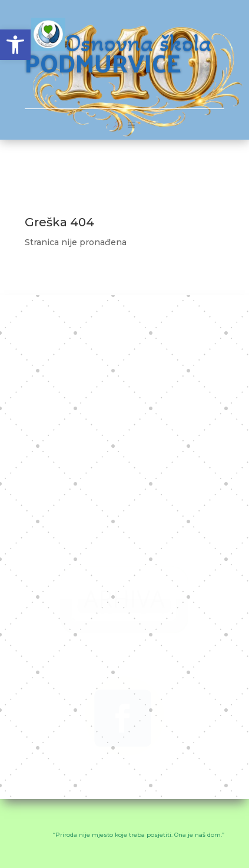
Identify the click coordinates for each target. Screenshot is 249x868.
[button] (15, 45)
